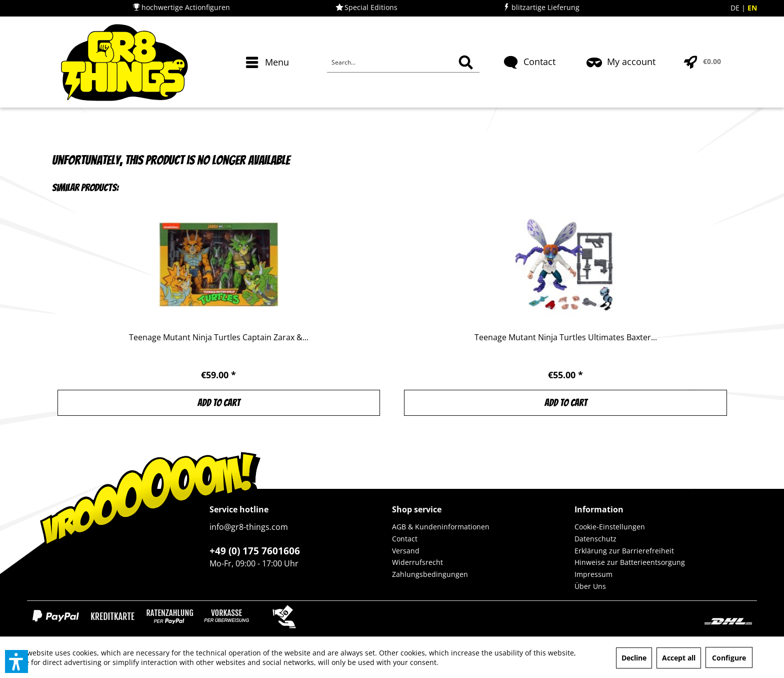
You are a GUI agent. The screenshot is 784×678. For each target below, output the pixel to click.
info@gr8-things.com (249, 527)
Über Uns (590, 586)
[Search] (466, 63)
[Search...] (403, 63)
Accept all (679, 658)
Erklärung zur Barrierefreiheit (624, 551)
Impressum (593, 574)
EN (752, 8)
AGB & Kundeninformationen (441, 527)
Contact (405, 539)
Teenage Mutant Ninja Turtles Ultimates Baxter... (566, 337)
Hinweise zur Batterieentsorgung (630, 562)
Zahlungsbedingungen (430, 574)
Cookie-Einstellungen (610, 527)
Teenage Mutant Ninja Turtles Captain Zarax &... (219, 337)
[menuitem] (269, 80)
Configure (729, 658)
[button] (16, 661)
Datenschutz (595, 539)
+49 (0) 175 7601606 (255, 551)
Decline (634, 658)
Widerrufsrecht (417, 562)
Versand (406, 551)
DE (736, 8)
